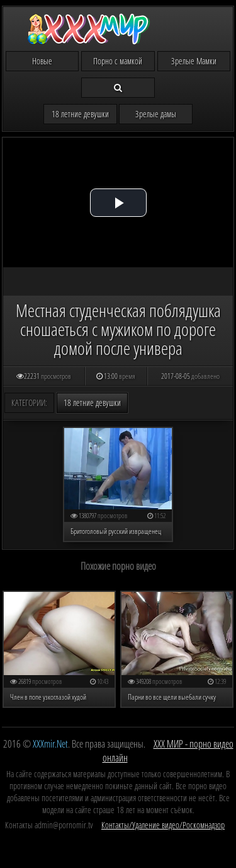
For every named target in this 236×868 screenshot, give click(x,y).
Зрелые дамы (156, 114)
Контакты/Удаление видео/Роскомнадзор (163, 825)
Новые (42, 61)
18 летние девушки (80, 114)
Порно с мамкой (118, 61)
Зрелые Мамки (194, 61)
